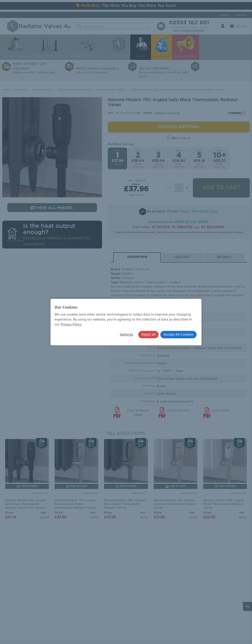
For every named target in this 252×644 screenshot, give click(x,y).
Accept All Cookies (178, 334)
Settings (126, 334)
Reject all (148, 334)
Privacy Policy (71, 324)
